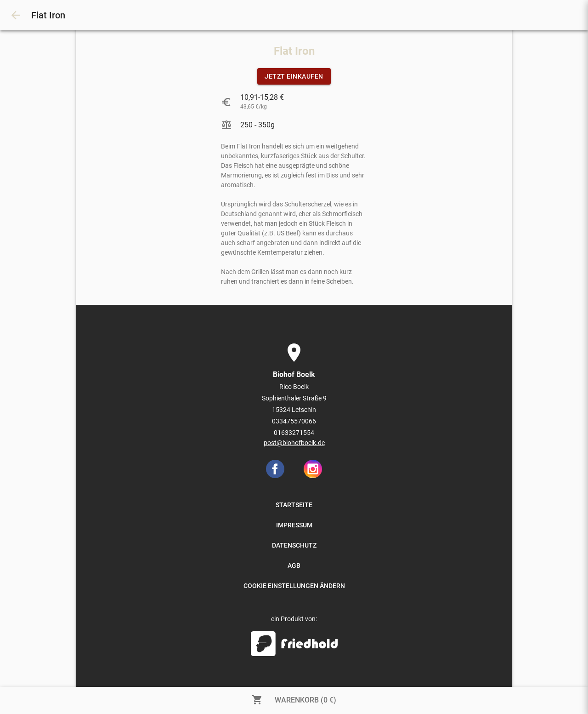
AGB (294, 565)
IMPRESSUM (294, 525)
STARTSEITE (294, 505)
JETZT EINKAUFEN (294, 76)
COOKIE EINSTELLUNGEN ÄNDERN (294, 586)
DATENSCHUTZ (294, 545)
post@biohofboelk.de (294, 443)
